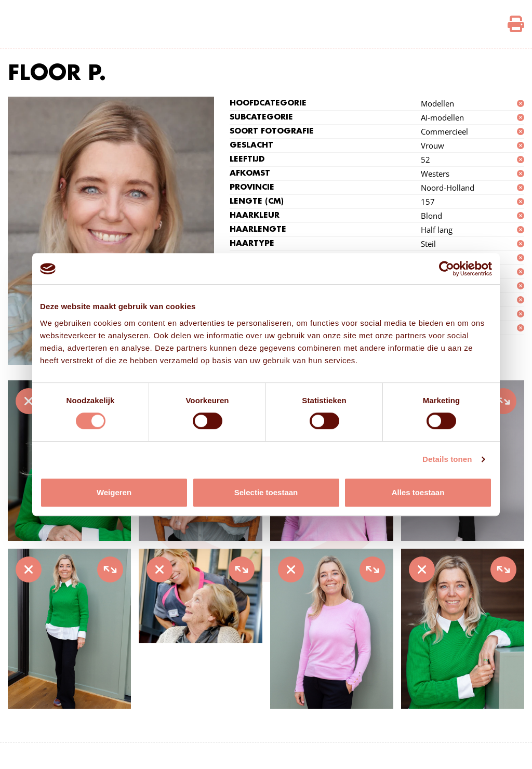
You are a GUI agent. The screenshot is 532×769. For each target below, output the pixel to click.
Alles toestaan (418, 492)
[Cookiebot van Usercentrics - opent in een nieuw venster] (447, 269)
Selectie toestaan (266, 492)
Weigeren (114, 492)
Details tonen (447, 459)
